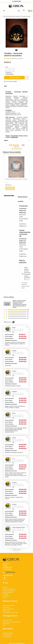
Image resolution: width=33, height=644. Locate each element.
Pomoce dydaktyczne (9, 589)
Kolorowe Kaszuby (8, 592)
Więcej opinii (16, 550)
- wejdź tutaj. (14, 137)
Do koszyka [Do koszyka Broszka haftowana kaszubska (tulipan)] (10, 188)
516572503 (23, 224)
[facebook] (5, 578)
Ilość (7, 67)
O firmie (5, 587)
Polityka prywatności (9, 605)
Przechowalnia (7, 637)
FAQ (4, 625)
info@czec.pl (23, 226)
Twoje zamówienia (8, 633)
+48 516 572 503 (10, 572)
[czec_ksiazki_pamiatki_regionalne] (16, 559)
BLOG (4, 598)
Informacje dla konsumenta (10, 612)
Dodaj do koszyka (14, 78)
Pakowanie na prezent (9, 591)
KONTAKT (6, 594)
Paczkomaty (6, 624)
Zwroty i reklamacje (8, 609)
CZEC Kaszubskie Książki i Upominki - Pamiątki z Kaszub (17, 16)
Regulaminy (6, 607)
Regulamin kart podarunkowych (12, 622)
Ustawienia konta (8, 635)
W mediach (6, 596)
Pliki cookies (6, 611)
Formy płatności (7, 620)
